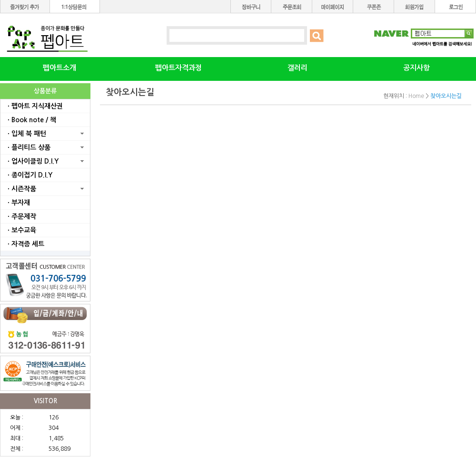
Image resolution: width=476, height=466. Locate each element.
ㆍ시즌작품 (21, 189)
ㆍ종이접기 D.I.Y (29, 175)
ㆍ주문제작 (21, 216)
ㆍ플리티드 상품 (28, 147)
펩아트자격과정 (178, 68)
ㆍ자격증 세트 (25, 244)
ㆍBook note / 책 (31, 120)
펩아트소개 (59, 68)
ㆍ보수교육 (21, 230)
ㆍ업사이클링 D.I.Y (32, 161)
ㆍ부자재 (18, 203)
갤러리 (297, 68)
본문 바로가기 (0, 0)
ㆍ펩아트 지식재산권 (34, 106)
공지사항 (416, 68)
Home (416, 96)
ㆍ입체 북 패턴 (26, 134)
